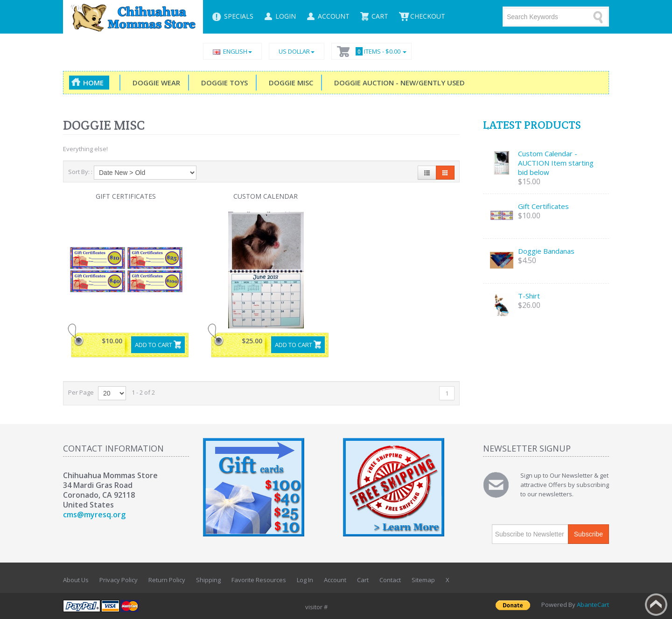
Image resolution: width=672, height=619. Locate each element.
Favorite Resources (259, 580)
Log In (305, 580)
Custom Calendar (266, 196)
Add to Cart (154, 345)
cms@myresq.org (94, 515)
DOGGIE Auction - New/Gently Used (398, 83)
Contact (390, 580)
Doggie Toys (223, 83)
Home (93, 83)
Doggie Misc (289, 83)
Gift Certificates (126, 196)
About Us (76, 580)
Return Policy (167, 580)
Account (335, 580)
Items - (380, 51)
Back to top (656, 605)
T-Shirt (529, 296)
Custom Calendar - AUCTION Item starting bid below (556, 163)
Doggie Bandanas (546, 251)
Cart (363, 580)
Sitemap (423, 580)
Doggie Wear (154, 83)
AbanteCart (593, 605)
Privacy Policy (119, 580)
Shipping (208, 580)
